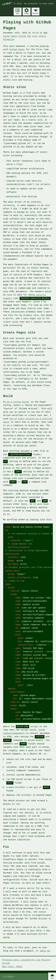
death (14, 36)
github (22, 36)
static (42, 36)
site (35, 36)
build (6, 36)
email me (45, 951)
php (29, 36)
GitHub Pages (17, 50)
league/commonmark (14, 733)
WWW (45, 33)
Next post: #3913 (12, 967)
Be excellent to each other (39, 4)
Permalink (9, 40)
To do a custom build (16, 402)
